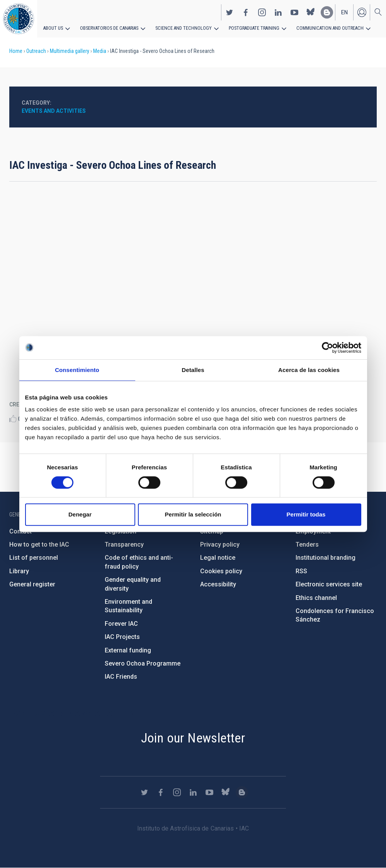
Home (16, 51)
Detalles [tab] (193, 370)
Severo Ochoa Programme (143, 663)
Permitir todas (306, 514)
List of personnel (34, 558)
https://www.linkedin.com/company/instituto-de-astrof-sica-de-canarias (278, 12)
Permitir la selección (193, 514)
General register (32, 584)
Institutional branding (326, 558)
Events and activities (54, 111)
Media (100, 51)
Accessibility (218, 584)
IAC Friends (121, 677)
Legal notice (218, 558)
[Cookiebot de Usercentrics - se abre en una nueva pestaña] (327, 348)
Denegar (80, 514)
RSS (301, 571)
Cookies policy (221, 571)
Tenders (307, 544)
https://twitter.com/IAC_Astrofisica (230, 12)
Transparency (124, 544)
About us (53, 28)
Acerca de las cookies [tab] (309, 370)
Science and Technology (181, 28)
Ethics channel (316, 598)
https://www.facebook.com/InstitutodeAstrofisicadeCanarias (246, 12)
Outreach (36, 51)
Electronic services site (329, 584)
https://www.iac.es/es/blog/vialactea (327, 12)
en (344, 12)
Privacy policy (220, 544)
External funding (128, 650)
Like (13, 419)
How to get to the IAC (39, 544)
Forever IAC (121, 624)
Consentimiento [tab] (77, 370)
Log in (362, 12)
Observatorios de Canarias (109, 28)
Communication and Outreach (325, 28)
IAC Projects (122, 637)
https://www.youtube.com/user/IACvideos (294, 12)
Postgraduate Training (250, 28)
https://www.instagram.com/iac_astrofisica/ (262, 12)
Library (19, 571)
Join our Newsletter (193, 738)
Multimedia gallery (70, 51)
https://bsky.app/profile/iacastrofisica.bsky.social (311, 12)
